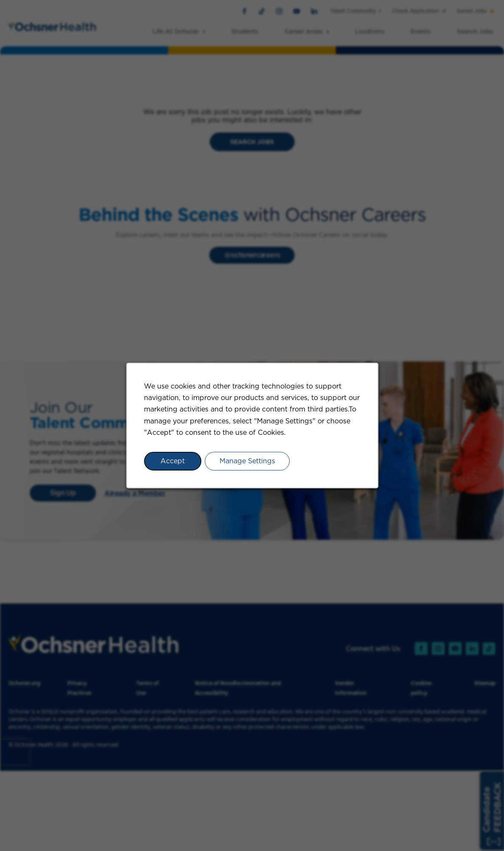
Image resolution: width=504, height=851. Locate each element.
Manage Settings (247, 461)
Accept (173, 461)
